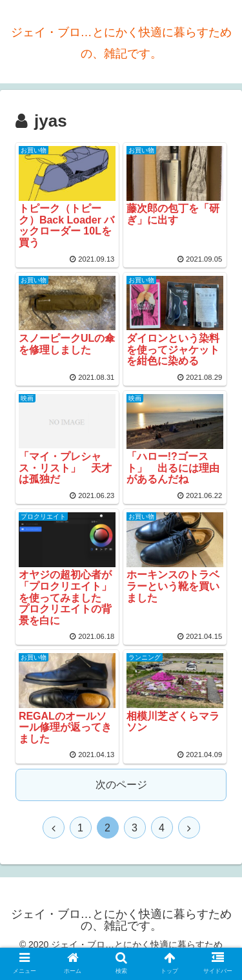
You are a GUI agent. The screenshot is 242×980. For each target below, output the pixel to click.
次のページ (121, 785)
